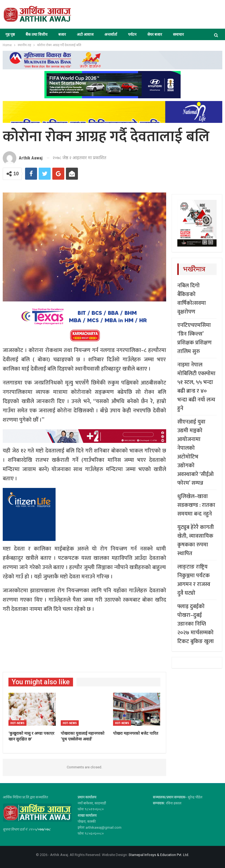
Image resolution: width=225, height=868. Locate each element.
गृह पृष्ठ (10, 34)
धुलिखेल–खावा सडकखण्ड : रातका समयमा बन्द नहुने (196, 505)
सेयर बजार (155, 34)
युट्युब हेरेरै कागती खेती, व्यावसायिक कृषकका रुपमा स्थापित (196, 540)
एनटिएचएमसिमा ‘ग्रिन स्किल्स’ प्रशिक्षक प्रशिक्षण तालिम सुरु (194, 338)
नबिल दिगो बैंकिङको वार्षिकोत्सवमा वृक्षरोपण (192, 299)
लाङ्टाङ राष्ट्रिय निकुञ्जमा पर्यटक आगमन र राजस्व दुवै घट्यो (194, 580)
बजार (62, 34)
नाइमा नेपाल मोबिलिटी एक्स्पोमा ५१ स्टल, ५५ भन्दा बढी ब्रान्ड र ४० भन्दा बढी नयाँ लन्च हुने (196, 387)
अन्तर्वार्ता (111, 34)
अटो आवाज (85, 34)
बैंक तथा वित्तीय (37, 34)
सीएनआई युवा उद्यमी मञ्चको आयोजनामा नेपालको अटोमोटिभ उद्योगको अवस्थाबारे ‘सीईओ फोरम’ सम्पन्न (195, 452)
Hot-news (17, 723)
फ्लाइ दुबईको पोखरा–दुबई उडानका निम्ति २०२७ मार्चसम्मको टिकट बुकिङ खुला (196, 624)
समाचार (178, 34)
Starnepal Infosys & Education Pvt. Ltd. (159, 855)
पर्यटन (132, 34)
